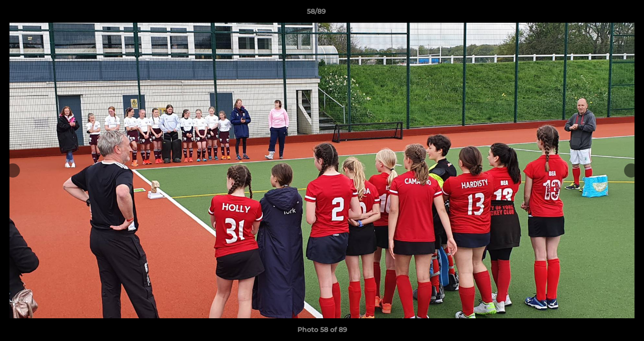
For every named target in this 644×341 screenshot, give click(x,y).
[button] (604, 14)
